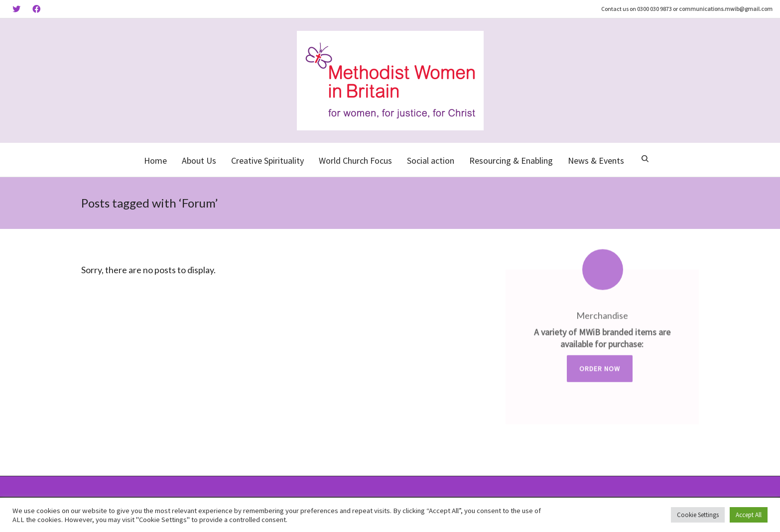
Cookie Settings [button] (698, 515)
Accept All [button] (749, 515)
